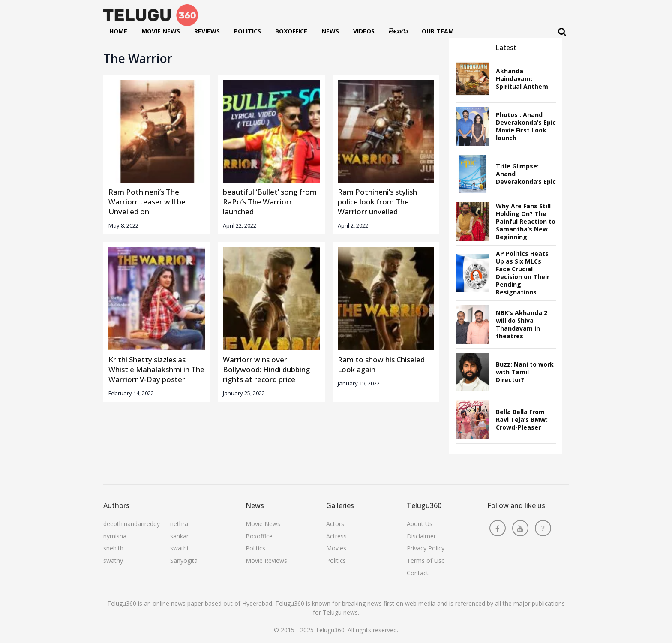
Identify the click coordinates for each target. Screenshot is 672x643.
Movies (336, 548)
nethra (179, 524)
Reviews (207, 31)
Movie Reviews (266, 560)
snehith (113, 548)
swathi (179, 548)
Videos (364, 31)
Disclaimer (421, 536)
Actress (336, 536)
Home (118, 31)
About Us (420, 524)
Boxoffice (291, 31)
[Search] (562, 32)
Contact (418, 573)
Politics (247, 31)
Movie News (161, 31)
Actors (335, 524)
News (330, 31)
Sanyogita (184, 560)
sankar (179, 536)
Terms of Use (426, 560)
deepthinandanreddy (132, 524)
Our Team (438, 31)
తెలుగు (398, 33)
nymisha (115, 536)
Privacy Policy (426, 548)
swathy (113, 560)
